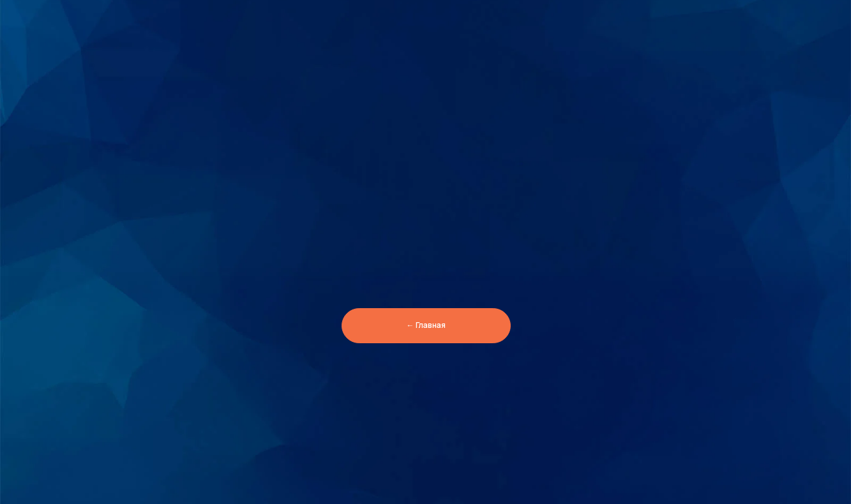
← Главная (426, 325)
